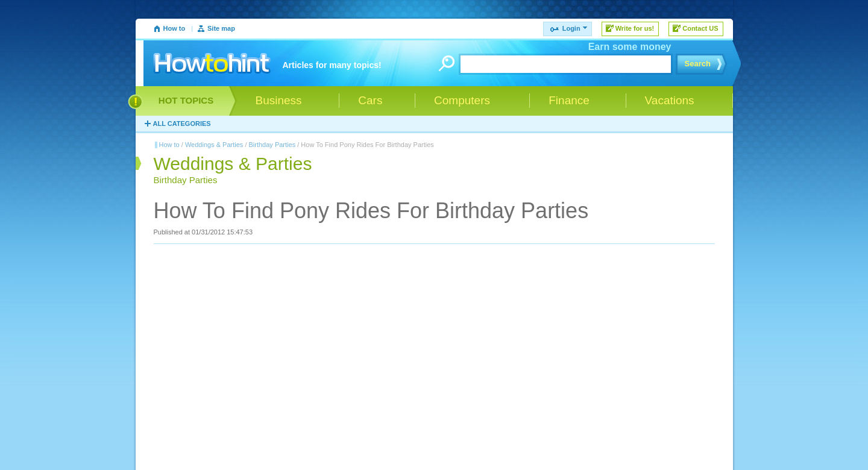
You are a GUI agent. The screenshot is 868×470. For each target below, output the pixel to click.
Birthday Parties (272, 145)
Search (698, 64)
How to (175, 28)
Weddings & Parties (214, 145)
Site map (221, 28)
